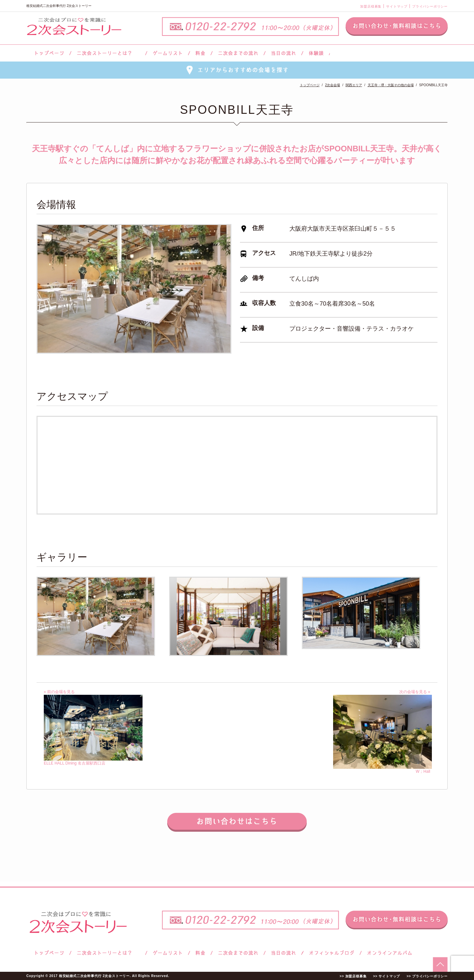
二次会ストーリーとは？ (108, 53)
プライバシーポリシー (430, 6)
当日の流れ (284, 53)
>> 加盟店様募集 (353, 976)
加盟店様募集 (371, 6)
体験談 (316, 53)
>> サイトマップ (386, 976)
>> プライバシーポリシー (427, 976)
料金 (200, 53)
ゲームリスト (168, 53)
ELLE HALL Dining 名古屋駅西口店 (93, 761)
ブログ (332, 953)
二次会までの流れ (238, 53)
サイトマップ (397, 6)
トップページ (48, 53)
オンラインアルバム (388, 953)
